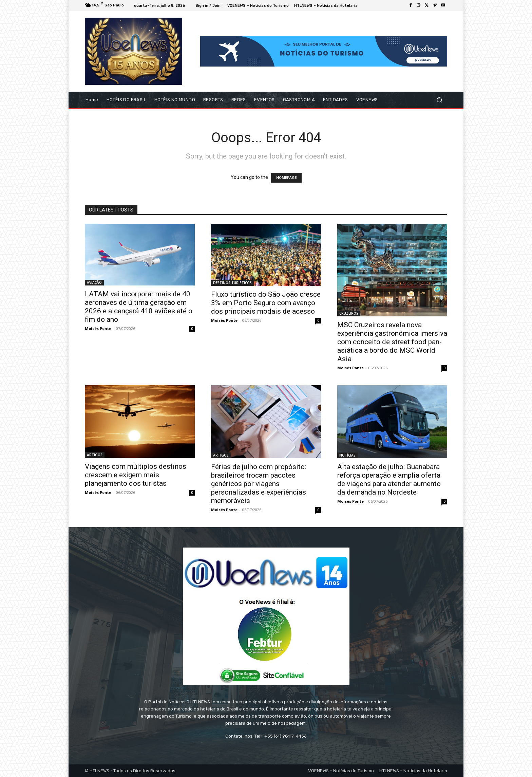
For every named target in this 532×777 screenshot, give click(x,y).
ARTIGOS (95, 455)
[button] (439, 100)
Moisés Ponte (98, 328)
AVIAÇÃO (94, 282)
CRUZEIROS (349, 313)
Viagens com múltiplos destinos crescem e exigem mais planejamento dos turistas (136, 475)
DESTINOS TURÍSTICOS (232, 283)
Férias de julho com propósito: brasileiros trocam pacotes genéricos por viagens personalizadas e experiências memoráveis (259, 484)
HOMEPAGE (286, 178)
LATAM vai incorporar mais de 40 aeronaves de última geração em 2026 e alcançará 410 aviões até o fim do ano (139, 307)
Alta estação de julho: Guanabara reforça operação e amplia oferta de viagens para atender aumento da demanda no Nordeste (389, 479)
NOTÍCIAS (347, 455)
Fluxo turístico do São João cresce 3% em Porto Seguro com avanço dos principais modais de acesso (266, 303)
